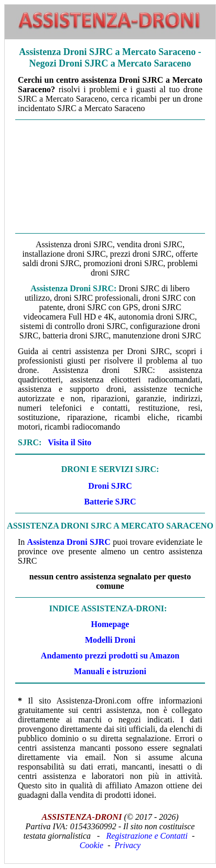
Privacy (127, 845)
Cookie (91, 845)
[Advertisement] (110, 177)
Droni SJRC (110, 486)
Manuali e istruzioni (110, 671)
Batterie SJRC (110, 502)
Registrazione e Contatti (147, 836)
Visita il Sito (69, 442)
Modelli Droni (110, 640)
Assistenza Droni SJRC (69, 542)
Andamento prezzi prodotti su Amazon (110, 656)
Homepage (110, 624)
